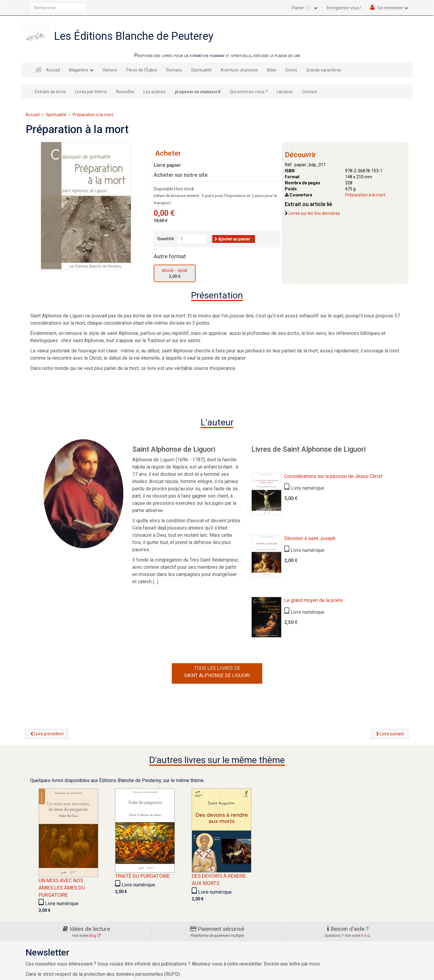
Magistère (79, 70)
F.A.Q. (366, 936)
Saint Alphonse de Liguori (217, 675)
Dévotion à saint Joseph (310, 538)
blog (95, 936)
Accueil (53, 70)
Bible (272, 70)
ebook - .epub (175, 270)
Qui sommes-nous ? (249, 92)
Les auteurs (155, 92)
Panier (302, 8)
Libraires (285, 92)
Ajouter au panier (232, 239)
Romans (174, 70)
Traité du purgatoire (142, 876)
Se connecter (390, 8)
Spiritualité (201, 70)
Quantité (165, 239)
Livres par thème (91, 92)
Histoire (110, 70)
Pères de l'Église (142, 70)
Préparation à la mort (365, 195)
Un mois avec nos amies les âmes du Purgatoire (62, 888)
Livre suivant (390, 734)
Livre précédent (47, 734)
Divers (291, 70)
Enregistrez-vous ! (344, 8)
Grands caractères (324, 70)
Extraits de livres (50, 92)
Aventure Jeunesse (239, 70)
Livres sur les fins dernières (314, 213)
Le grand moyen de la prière (314, 600)
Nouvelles (125, 92)
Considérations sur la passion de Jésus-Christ (333, 476)
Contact (310, 92)
